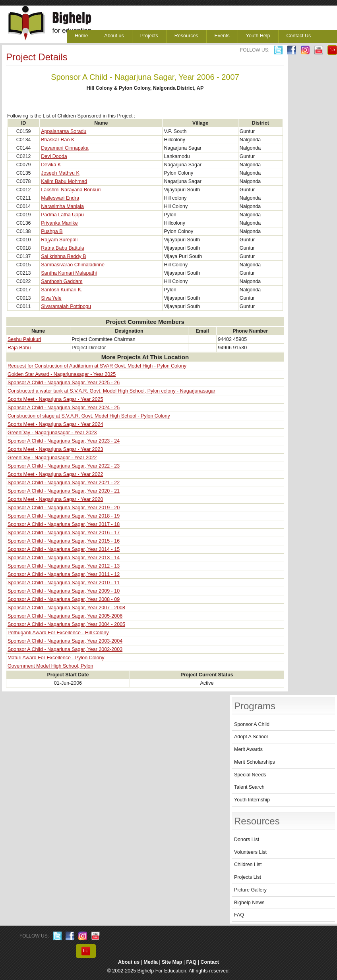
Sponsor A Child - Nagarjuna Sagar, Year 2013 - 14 (64, 558)
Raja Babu (19, 348)
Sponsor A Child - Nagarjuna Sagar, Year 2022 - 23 (64, 466)
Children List (248, 864)
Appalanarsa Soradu (64, 131)
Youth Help (258, 36)
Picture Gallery (250, 890)
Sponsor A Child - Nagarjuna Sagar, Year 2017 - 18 (64, 524)
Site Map (172, 962)
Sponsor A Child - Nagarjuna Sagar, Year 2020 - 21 (64, 491)
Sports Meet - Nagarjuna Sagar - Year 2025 (55, 399)
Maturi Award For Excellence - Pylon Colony (56, 658)
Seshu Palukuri (24, 339)
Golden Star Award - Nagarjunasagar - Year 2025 (62, 374)
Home (81, 36)
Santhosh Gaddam (62, 281)
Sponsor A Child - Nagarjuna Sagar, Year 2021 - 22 (64, 483)
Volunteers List (250, 852)
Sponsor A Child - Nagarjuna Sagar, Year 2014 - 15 (64, 549)
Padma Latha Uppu (62, 215)
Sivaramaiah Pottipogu (66, 306)
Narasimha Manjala (62, 206)
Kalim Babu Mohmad (64, 181)
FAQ (239, 915)
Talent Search (249, 787)
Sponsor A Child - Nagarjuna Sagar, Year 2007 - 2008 (66, 608)
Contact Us (299, 36)
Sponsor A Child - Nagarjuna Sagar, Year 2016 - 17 (64, 533)
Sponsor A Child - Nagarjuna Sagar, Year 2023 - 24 (64, 441)
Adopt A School (251, 737)
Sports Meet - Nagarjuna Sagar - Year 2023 (55, 449)
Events (222, 36)
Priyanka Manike (59, 223)
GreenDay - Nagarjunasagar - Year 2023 (52, 433)
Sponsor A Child (252, 724)
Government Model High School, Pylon (50, 666)
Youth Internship (252, 800)
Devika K (51, 165)
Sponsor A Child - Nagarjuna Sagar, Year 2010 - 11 (64, 583)
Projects (149, 36)
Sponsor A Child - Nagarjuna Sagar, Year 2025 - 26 (64, 383)
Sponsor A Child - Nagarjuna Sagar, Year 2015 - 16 (64, 541)
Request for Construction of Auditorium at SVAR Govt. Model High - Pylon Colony (97, 366)
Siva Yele (51, 298)
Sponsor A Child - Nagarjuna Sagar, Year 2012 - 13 (64, 566)
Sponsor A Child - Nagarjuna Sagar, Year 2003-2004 (65, 641)
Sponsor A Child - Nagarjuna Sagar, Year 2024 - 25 (64, 408)
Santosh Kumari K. (62, 290)
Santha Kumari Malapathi (69, 273)
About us (114, 36)
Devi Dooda (54, 156)
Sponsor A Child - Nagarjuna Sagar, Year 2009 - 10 (64, 591)
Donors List (247, 839)
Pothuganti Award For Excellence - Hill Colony (58, 633)
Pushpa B (52, 231)
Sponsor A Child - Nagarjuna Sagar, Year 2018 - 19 (64, 516)
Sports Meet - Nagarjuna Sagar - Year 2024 (55, 424)
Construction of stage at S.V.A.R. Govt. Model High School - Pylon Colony (89, 416)
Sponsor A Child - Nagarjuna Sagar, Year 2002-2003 (65, 649)
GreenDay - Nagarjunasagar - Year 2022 (52, 458)
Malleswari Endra (60, 198)
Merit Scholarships (255, 762)
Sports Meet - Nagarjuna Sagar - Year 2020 (55, 499)
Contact (210, 962)
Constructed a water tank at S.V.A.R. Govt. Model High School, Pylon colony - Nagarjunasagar (111, 391)
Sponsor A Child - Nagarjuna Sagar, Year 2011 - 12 (64, 574)
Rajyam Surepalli (60, 240)
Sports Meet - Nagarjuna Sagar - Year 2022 (55, 474)
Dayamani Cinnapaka (65, 148)
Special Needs (250, 775)
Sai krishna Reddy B (63, 256)
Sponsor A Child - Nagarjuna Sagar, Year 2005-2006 (65, 616)
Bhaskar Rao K (58, 140)
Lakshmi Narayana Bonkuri (71, 190)
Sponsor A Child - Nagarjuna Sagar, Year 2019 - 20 (64, 508)
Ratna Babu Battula (62, 248)
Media (150, 962)
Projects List (248, 877)
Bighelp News (249, 903)
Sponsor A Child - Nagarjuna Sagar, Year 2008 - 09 (64, 599)
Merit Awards (248, 749)
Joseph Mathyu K (60, 173)
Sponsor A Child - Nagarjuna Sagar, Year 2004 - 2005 (66, 624)
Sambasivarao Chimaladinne (73, 265)
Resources (186, 36)
